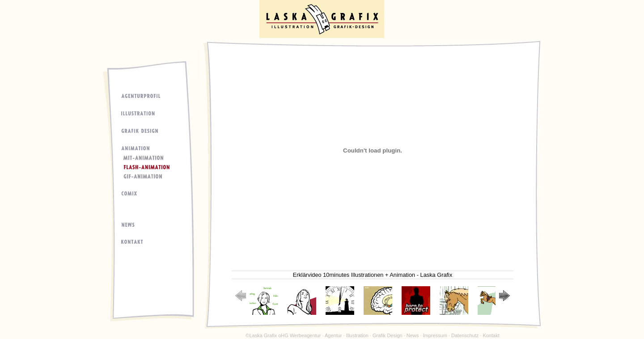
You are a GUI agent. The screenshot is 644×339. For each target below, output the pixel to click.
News (413, 335)
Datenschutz (465, 335)
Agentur (333, 335)
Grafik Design (388, 335)
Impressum (435, 335)
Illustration (357, 335)
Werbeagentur (305, 335)
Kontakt (491, 335)
